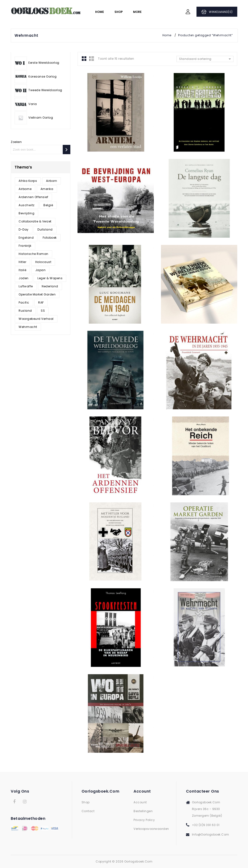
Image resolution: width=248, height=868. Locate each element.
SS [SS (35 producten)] (43, 311)
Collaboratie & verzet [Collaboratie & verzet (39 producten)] (35, 221)
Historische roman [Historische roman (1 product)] (34, 254)
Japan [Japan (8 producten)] (41, 270)
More (137, 12)
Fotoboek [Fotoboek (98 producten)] (50, 238)
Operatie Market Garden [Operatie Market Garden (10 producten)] (37, 294)
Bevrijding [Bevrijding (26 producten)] (26, 213)
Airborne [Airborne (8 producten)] (25, 189)
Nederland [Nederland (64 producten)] (50, 286)
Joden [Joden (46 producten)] (24, 278)
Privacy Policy (144, 820)
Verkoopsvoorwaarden (151, 829)
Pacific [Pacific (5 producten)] (24, 302)
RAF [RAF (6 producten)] (41, 302)
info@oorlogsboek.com (211, 834)
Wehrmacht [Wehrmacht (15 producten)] (28, 327)
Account (140, 802)
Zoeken (16, 142)
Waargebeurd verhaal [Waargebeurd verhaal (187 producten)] (36, 319)
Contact (88, 811)
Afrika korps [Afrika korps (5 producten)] (28, 181)
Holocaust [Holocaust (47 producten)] (43, 262)
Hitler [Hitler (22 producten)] (22, 262)
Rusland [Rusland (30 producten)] (25, 311)
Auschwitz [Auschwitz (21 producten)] (27, 205)
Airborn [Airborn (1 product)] (52, 181)
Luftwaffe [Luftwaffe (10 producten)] (26, 286)
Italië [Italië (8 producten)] (22, 270)
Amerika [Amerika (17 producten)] (47, 189)
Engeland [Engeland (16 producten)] (26, 238)
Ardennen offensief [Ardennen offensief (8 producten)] (33, 197)
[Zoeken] (67, 150)
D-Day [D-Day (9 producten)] (24, 229)
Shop (119, 12)
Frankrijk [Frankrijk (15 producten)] (25, 246)
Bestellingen (143, 811)
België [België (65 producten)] (48, 205)
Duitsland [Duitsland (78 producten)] (45, 229)
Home (100, 12)
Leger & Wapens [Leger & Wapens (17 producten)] (50, 278)
